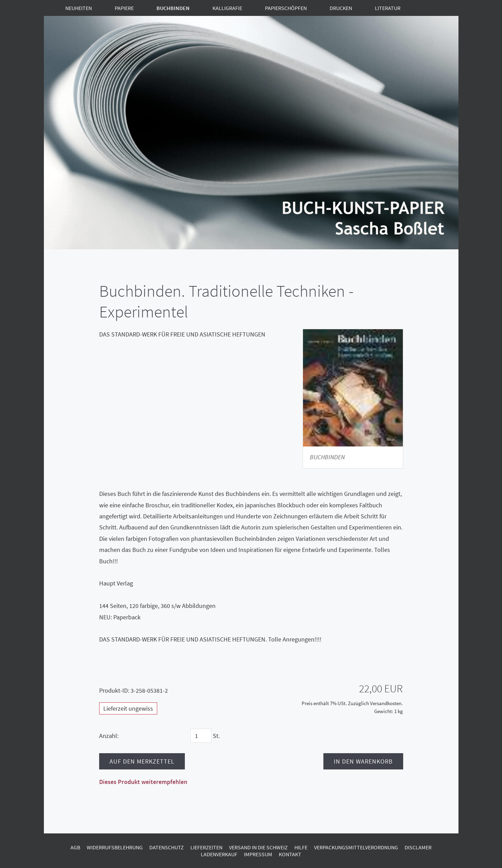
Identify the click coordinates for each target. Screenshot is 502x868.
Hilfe (301, 847)
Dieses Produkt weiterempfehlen (143, 782)
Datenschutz (167, 847)
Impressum (258, 854)
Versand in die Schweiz (258, 847)
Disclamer (418, 847)
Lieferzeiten (206, 847)
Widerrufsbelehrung (115, 847)
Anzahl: (109, 736)
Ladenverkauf (219, 854)
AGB (75, 847)
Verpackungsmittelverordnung (356, 847)
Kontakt (290, 854)
